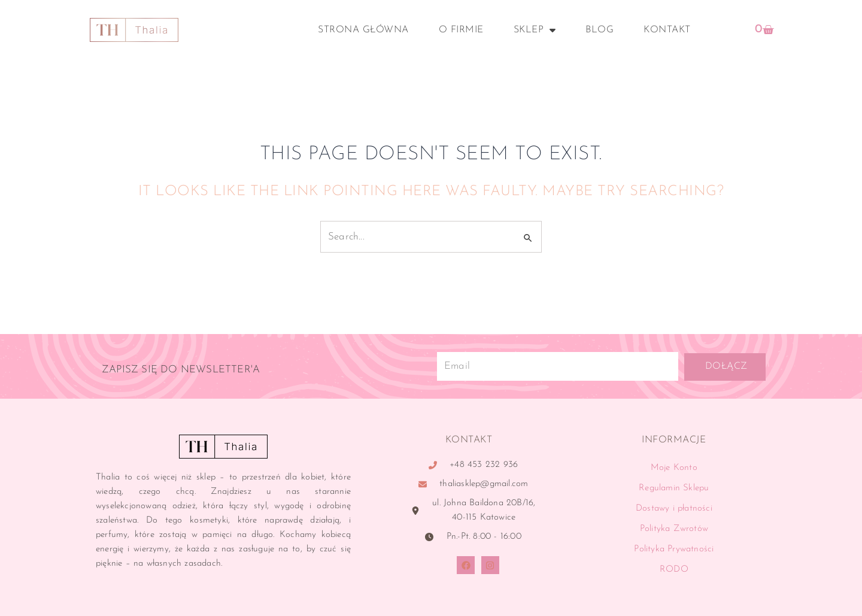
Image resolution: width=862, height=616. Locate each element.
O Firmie (461, 30)
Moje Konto (674, 468)
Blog (600, 30)
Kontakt (667, 30)
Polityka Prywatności (674, 549)
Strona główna (363, 30)
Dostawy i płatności (674, 509)
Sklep (535, 30)
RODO (674, 570)
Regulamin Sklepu (674, 488)
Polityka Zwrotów (674, 529)
